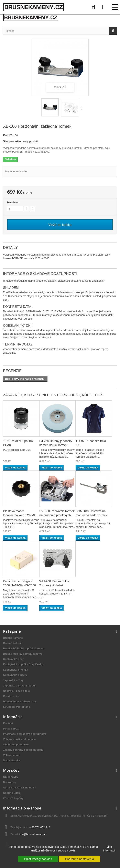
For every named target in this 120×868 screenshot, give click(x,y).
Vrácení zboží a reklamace (19, 739)
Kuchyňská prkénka (16, 670)
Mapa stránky (12, 760)
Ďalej (83, 108)
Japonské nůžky (13, 680)
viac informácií (109, 849)
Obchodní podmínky (16, 745)
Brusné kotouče (13, 643)
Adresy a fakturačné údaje (20, 788)
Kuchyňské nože (14, 659)
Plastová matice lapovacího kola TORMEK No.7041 (21, 515)
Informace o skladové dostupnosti (25, 734)
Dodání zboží (11, 729)
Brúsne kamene (13, 638)
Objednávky (11, 777)
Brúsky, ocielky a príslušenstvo (23, 654)
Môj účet (11, 770)
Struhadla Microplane (17, 707)
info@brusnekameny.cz (33, 834)
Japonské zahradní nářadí (19, 686)
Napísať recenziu (16, 171)
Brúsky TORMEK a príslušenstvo (24, 648)
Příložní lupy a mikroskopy (20, 701)
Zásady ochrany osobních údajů (23, 750)
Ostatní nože (11, 696)
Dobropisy (10, 782)
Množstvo (13, 202)
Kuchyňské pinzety (15, 675)
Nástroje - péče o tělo (16, 691)
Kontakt (8, 723)
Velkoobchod (11, 755)
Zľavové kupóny (13, 798)
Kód (6, 135)
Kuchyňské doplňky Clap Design (24, 664)
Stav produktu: (12, 141)
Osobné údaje (12, 793)
